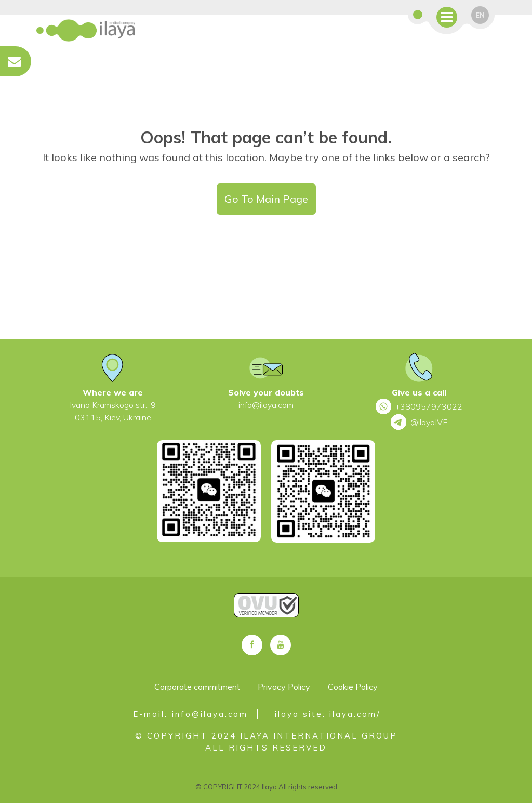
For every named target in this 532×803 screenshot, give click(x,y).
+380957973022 (419, 406)
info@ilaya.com (266, 405)
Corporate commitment (197, 687)
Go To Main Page (266, 199)
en (480, 15)
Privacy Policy (284, 687)
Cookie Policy (353, 687)
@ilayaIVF (419, 422)
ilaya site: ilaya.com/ (328, 714)
